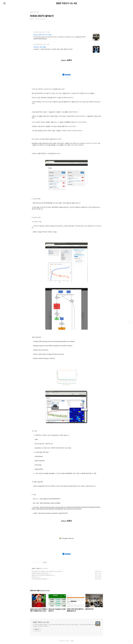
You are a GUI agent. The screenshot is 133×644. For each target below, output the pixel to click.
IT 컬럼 (38, 568)
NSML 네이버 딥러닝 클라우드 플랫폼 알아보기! (43, 575)
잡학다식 (34, 568)
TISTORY (67, 641)
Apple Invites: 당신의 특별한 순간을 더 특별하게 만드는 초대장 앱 (47, 571)
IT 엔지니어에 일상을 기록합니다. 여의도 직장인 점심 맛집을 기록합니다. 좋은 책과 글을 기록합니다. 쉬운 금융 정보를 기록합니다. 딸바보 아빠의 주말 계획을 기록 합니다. (64, 625)
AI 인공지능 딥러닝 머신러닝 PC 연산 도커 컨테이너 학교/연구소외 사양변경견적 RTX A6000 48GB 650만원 (60, 38)
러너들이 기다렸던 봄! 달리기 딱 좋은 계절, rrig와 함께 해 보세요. (53, 49)
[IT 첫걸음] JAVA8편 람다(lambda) (39, 579)
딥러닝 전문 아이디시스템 (42, 35)
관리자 (72, 641)
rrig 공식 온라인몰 (40, 47)
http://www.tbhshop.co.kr (40, 44)
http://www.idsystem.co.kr (40, 32)
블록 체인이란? (35, 577)
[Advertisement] (66, 538)
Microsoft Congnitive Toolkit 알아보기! (40, 573)
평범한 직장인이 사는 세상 (67, 3)
